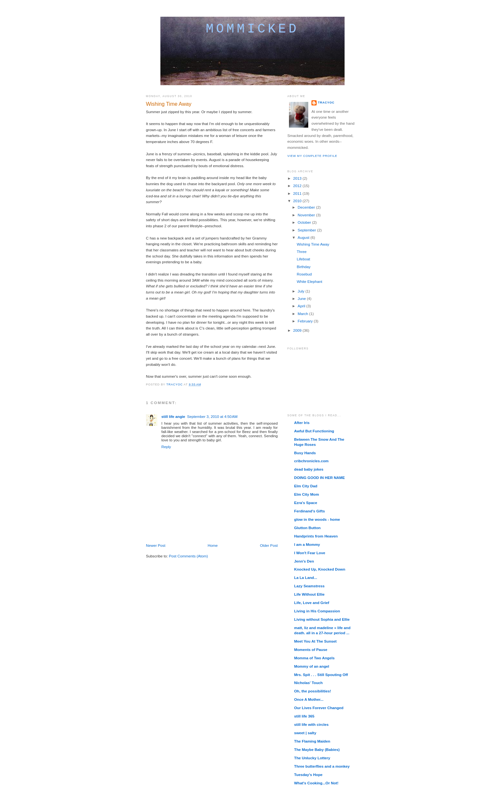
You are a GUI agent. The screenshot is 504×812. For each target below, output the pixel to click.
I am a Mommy (307, 544)
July (301, 291)
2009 (298, 330)
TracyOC (326, 103)
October (305, 222)
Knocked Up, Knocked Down (320, 569)
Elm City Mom (306, 494)
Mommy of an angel (312, 666)
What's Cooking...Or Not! (316, 783)
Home (213, 545)
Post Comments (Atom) (188, 556)
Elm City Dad (306, 486)
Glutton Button (307, 528)
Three (302, 252)
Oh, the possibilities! (313, 691)
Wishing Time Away (313, 244)
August (304, 237)
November (307, 215)
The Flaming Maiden (312, 741)
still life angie (173, 416)
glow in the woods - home (317, 519)
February (306, 321)
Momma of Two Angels (314, 658)
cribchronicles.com (311, 461)
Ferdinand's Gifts (310, 511)
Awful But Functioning (314, 431)
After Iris (302, 423)
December (307, 207)
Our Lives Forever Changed (319, 708)
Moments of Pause (311, 650)
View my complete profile (312, 156)
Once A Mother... (309, 699)
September (307, 230)
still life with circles (311, 724)
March (303, 314)
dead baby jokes (309, 469)
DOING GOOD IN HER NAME (319, 478)
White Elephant (309, 281)
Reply (166, 447)
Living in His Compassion (317, 611)
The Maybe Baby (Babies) (317, 749)
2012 (298, 186)
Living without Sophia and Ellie (322, 619)
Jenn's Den (304, 561)
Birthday (304, 267)
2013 (298, 178)
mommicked (252, 29)
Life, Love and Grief (312, 603)
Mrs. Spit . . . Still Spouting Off (321, 675)
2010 (298, 201)
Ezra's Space (306, 503)
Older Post (269, 545)
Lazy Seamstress (309, 586)
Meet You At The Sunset (315, 641)
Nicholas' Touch (308, 683)
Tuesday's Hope (308, 775)
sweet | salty (305, 733)
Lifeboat (303, 259)
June (302, 298)
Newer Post (156, 545)
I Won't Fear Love (310, 553)
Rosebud (304, 274)
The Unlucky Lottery (312, 758)
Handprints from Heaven (316, 536)
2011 (298, 193)
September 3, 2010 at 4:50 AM (212, 416)
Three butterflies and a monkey (322, 766)
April (302, 306)
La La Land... (306, 577)
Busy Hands (305, 453)
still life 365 (304, 716)
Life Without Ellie (309, 594)
